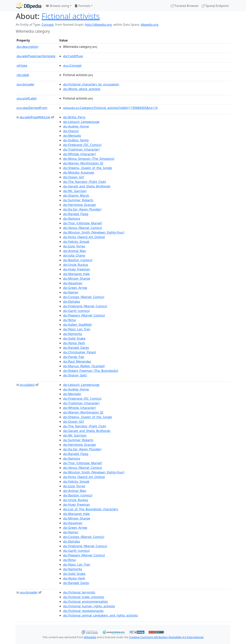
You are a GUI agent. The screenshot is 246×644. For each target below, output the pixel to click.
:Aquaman (73, 283)
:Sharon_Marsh (76, 196)
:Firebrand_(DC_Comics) (82, 145)
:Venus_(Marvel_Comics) (82, 228)
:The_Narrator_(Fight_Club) (84, 182)
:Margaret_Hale (76, 274)
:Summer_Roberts (78, 200)
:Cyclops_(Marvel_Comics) (84, 297)
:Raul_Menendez (77, 361)
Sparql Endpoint (215, 6)
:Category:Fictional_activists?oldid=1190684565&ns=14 (110, 108)
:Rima (69, 320)
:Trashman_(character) (81, 149)
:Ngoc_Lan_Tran (77, 329)
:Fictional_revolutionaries (83, 611)
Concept (47, 25)
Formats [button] (82, 6)
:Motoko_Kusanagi (79, 172)
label (23, 75)
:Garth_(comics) (76, 311)
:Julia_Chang (74, 255)
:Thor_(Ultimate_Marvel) (82, 223)
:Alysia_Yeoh (74, 343)
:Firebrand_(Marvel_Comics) (85, 306)
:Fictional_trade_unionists (84, 597)
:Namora (71, 219)
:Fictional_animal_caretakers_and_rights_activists (100, 615)
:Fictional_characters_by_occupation (91, 84)
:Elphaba (71, 302)
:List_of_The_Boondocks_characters (91, 509)
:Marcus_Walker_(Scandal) (84, 366)
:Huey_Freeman (76, 269)
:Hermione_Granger (80, 205)
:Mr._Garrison (75, 191)
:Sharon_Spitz (75, 375)
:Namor (71, 292)
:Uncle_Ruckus (76, 265)
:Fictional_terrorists (79, 592)
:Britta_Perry (74, 117)
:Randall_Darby (76, 348)
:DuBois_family (76, 140)
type (22, 65)
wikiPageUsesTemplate (36, 56)
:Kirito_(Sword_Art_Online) (84, 237)
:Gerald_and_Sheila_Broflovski (87, 186)
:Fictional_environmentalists (85, 602)
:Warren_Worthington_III (83, 163)
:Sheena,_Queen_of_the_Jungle (87, 168)
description (27, 47)
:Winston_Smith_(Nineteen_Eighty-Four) (94, 232)
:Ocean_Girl (74, 177)
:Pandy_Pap (74, 357)
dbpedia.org (150, 25)
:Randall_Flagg (76, 214)
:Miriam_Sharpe (77, 278)
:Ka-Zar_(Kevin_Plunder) (82, 209)
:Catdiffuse (73, 56)
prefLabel (27, 98)
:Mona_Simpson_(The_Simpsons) (89, 159)
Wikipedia (90, 637)
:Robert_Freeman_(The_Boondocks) (91, 371)
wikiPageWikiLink (35, 117)
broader (25, 84)
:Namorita (73, 334)
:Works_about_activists (82, 89)
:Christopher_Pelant (79, 352)
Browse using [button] (58, 6)
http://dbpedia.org (98, 25)
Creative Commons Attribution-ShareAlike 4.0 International (166, 637)
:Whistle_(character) (79, 154)
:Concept (72, 65)
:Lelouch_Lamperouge (81, 122)
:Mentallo (72, 136)
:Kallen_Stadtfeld (77, 325)
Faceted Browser (185, 6)
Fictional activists (71, 16)
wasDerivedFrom (32, 108)
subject (27, 385)
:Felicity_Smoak (76, 242)
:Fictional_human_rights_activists (89, 606)
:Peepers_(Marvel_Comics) (84, 315)
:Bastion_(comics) (78, 260)
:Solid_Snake (74, 338)
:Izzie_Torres (74, 246)
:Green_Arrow (75, 288)
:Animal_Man (75, 251)
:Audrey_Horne (76, 126)
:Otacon (71, 131)
